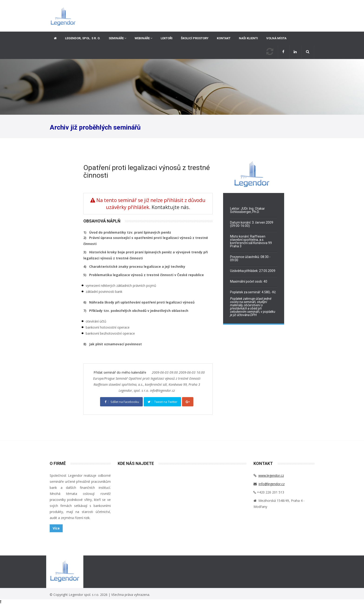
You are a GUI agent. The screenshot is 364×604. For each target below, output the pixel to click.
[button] (308, 52)
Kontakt (224, 38)
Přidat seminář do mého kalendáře (120, 372)
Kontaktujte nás (170, 207)
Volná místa (276, 38)
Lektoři (167, 38)
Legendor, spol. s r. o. (83, 38)
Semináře (117, 38)
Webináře (143, 38)
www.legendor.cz (271, 475)
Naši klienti (248, 38)
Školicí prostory (195, 38)
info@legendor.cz (272, 484)
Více (56, 528)
